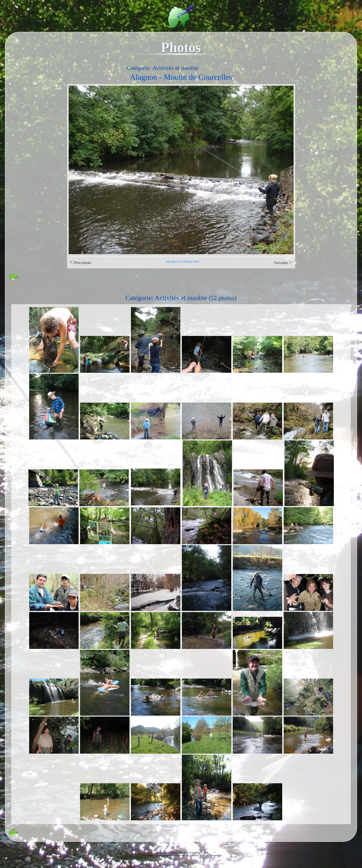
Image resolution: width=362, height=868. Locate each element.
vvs (158, 855)
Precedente (81, 262)
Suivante (283, 262)
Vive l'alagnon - (149, 855)
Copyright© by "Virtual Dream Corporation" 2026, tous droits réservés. (192, 855)
